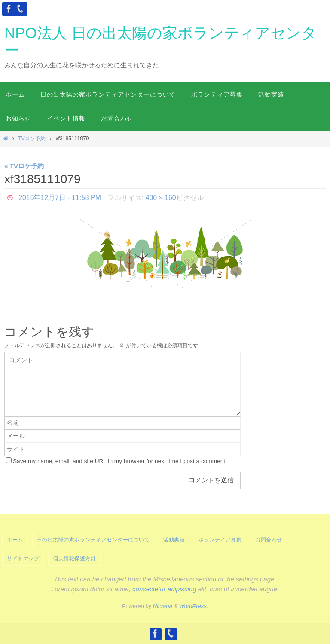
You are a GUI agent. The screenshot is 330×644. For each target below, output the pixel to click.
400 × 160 (162, 198)
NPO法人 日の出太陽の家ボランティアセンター (160, 41)
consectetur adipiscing (164, 589)
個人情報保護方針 (74, 559)
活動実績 (174, 540)
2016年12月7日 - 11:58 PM (60, 198)
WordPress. (194, 606)
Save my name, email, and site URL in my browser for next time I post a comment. (120, 461)
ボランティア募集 (220, 540)
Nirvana (163, 606)
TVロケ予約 (32, 139)
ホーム (15, 540)
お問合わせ (269, 540)
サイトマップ (23, 559)
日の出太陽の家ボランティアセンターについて (93, 540)
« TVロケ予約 (24, 166)
